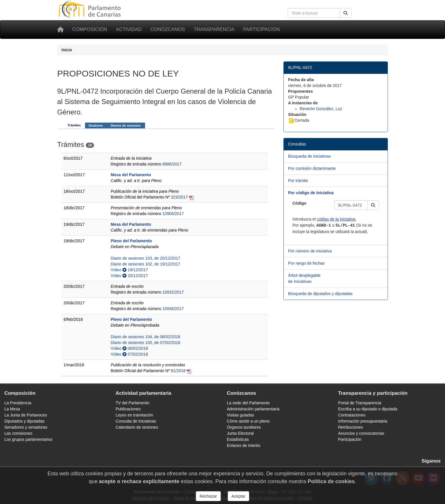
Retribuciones (351, 427)
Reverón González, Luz (321, 109)
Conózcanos (168, 29)
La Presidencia (18, 403)
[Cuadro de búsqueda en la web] (314, 13)
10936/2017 (173, 309)
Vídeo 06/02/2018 (129, 348)
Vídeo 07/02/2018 (129, 354)
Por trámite (298, 181)
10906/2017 (173, 214)
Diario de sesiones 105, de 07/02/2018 (146, 343)
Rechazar (208, 496)
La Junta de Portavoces (26, 415)
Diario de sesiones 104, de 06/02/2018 (146, 337)
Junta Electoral (240, 433)
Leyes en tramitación (134, 415)
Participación (262, 29)
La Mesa (12, 409)
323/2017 (179, 197)
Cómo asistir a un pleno (248, 421)
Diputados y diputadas (25, 421)
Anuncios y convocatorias (361, 433)
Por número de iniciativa (310, 251)
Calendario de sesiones (137, 427)
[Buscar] (345, 13)
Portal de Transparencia (360, 403)
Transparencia (214, 29)
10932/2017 (173, 292)
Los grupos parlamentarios (28, 439)
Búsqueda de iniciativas (309, 156)
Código (299, 203)
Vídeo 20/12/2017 (129, 276)
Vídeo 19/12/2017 (129, 270)
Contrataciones (352, 415)
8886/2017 (172, 164)
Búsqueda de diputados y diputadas (320, 294)
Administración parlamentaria (253, 409)
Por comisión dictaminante (312, 168)
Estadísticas (238, 439)
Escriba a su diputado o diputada (368, 409)
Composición (90, 29)
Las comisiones (18, 433)
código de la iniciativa (336, 219)
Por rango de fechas (306, 263)
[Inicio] (60, 30)
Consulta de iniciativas (136, 421)
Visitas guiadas (240, 415)
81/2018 (178, 371)
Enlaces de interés (244, 445)
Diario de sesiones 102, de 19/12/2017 (146, 264)
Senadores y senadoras (26, 427)
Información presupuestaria (363, 421)
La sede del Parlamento (248, 403)
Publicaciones (128, 409)
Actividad (129, 29)
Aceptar (238, 496)
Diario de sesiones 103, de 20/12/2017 (146, 258)
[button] (373, 205)
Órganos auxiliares (244, 427)
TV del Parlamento (133, 403)
